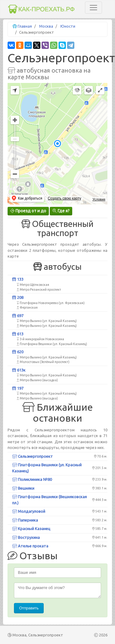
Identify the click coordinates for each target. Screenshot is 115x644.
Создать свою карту (64, 198)
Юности (68, 26)
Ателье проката (30, 546)
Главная (25, 26)
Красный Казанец (31, 529)
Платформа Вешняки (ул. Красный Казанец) (47, 468)
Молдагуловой (29, 511)
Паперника (25, 520)
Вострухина (26, 537)
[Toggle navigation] (93, 8)
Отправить (29, 608)
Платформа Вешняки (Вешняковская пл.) (49, 500)
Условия (99, 199)
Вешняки (23, 488)
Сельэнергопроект (32, 456)
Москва (46, 26)
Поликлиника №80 (32, 479)
